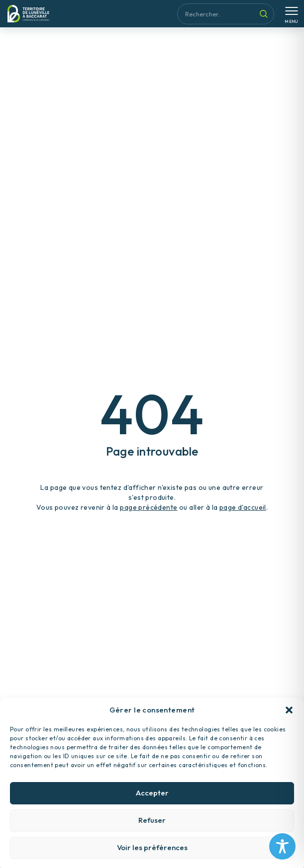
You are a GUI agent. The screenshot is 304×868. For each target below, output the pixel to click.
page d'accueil (243, 507)
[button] (289, 719)
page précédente (149, 507)
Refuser (152, 829)
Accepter (152, 802)
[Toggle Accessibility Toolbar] (282, 846)
